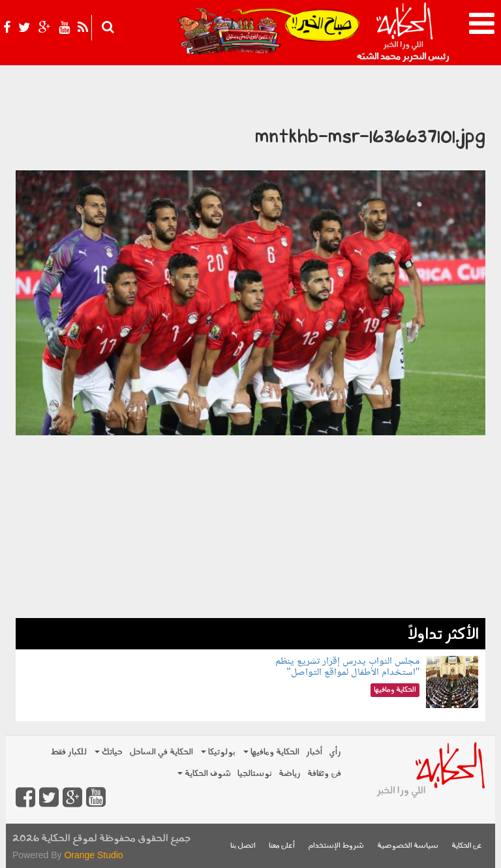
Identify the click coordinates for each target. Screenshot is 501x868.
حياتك (109, 752)
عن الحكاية (467, 846)
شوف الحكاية (204, 774)
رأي (335, 752)
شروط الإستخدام (336, 846)
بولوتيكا (218, 752)
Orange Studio (93, 855)
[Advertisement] (250, 527)
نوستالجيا (255, 774)
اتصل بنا (243, 846)
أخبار (314, 752)
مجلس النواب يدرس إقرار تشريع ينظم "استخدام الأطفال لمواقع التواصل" (347, 667)
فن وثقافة (324, 774)
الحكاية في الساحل (161, 752)
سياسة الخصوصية (408, 846)
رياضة (290, 774)
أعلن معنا (282, 846)
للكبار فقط (68, 752)
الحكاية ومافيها (271, 752)
